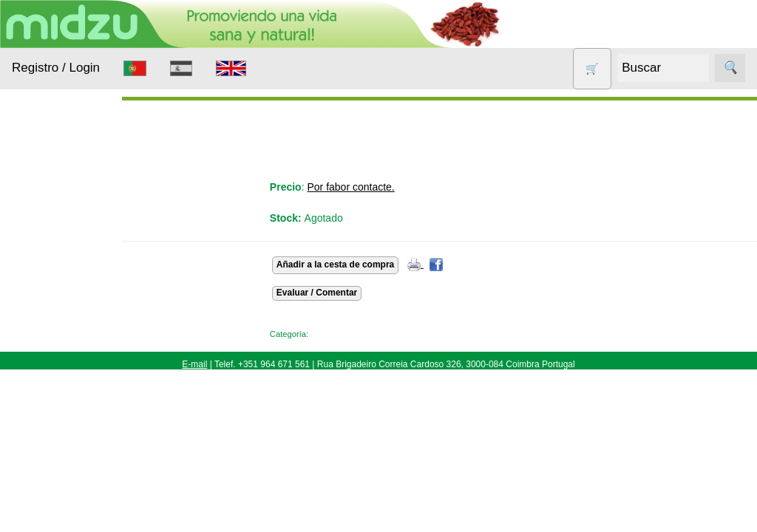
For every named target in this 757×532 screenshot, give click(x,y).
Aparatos (52, 322)
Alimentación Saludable (61, 228)
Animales (52, 265)
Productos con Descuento (65, 460)
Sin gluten (54, 497)
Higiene (48, 350)
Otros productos (69, 424)
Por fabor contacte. (377, 187)
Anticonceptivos (68, 293)
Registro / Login (56, 68)
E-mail (194, 364)
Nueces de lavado (56, 387)
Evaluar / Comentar (343, 293)
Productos (35, 183)
